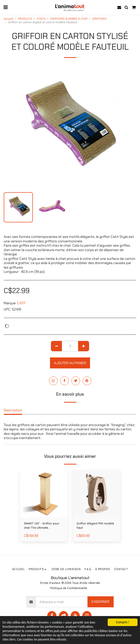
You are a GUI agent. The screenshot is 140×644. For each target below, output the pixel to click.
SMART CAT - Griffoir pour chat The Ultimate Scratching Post (42, 526)
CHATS (41, 19)
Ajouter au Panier (70, 363)
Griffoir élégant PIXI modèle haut (95, 526)
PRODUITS (25, 19)
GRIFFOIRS (99, 19)
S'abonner (100, 602)
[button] (5, 7)
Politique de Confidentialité (69, 588)
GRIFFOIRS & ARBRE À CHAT (69, 19)
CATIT (21, 303)
